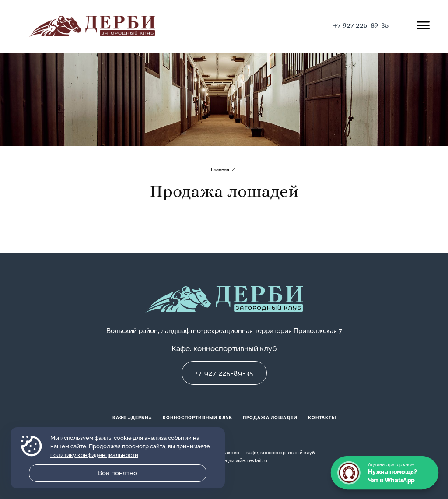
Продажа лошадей (270, 418)
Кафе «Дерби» (132, 418)
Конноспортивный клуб (198, 418)
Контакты (322, 418)
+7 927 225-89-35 (361, 25)
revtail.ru (257, 460)
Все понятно (117, 473)
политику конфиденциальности (94, 455)
